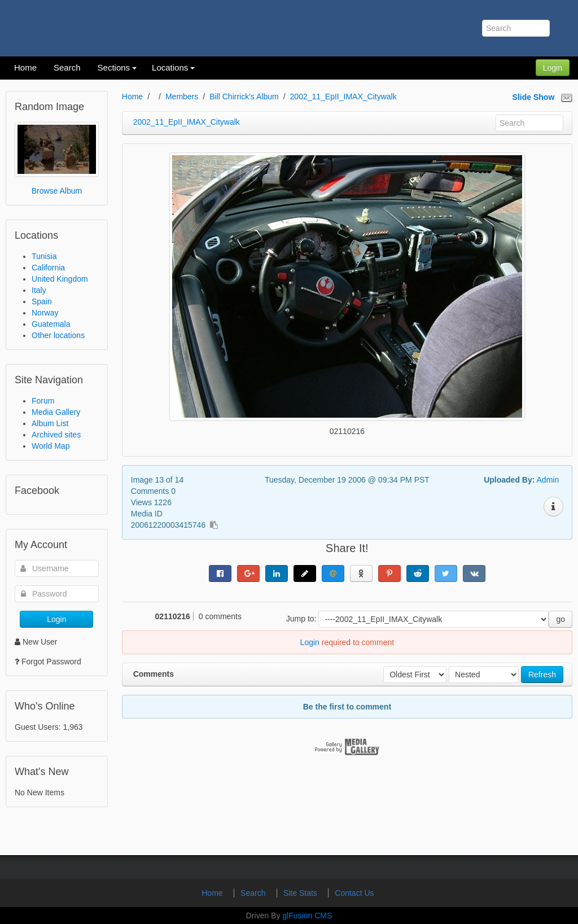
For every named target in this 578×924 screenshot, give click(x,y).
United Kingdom (60, 279)
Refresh (542, 675)
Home (132, 97)
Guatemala (51, 324)
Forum (43, 401)
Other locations (58, 335)
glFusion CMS (307, 916)
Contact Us (354, 893)
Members (182, 97)
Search (254, 893)
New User (36, 642)
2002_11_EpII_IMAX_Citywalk (343, 97)
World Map (51, 446)
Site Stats (301, 893)
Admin (548, 480)
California (48, 268)
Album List (50, 423)
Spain (42, 301)
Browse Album (57, 191)
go (561, 619)
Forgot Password (51, 662)
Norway (45, 313)
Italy (39, 290)
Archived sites (56, 435)
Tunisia (44, 256)
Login (553, 68)
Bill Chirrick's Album (244, 97)
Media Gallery (56, 412)
